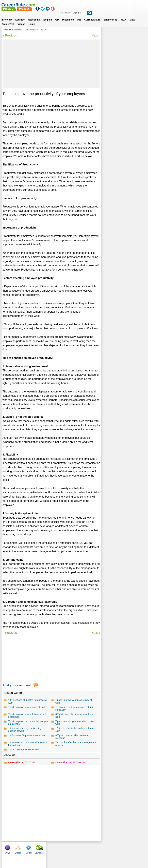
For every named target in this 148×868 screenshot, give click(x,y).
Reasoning (34, 16)
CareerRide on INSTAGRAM (70, 767)
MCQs (107, 30)
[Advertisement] (51, 64)
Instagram (111, 852)
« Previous (10, 35)
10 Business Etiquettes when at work (28, 740)
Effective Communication (118, 94)
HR (79, 16)
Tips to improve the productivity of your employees (28, 727)
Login (32, 20)
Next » (96, 35)
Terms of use (73, 852)
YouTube (98, 852)
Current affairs (92, 16)
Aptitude (20, 16)
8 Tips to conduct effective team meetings (72, 741)
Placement (68, 16)
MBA (132, 16)
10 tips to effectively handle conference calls (76, 734)
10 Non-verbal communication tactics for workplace (28, 748)
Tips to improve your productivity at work (74, 706)
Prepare (63, 5)
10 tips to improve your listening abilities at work (25, 734)
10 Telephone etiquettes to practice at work (28, 706)
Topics (5, 30)
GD (57, 16)
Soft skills (16, 30)
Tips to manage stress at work (24, 754)
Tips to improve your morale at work (27, 711)
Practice (79, 5)
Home (32, 852)
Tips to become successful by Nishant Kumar (120, 87)
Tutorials (128, 30)
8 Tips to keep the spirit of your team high (74, 720)
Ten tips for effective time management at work (76, 748)
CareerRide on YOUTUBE (22, 767)
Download (139, 30)
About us (43, 852)
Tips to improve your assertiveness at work (75, 727)
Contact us (57, 852)
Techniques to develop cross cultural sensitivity (74, 713)
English (48, 16)
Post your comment (17, 690)
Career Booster (31, 30)
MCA (123, 16)
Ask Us (86, 852)
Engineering (111, 16)
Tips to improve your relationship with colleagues (28, 720)
